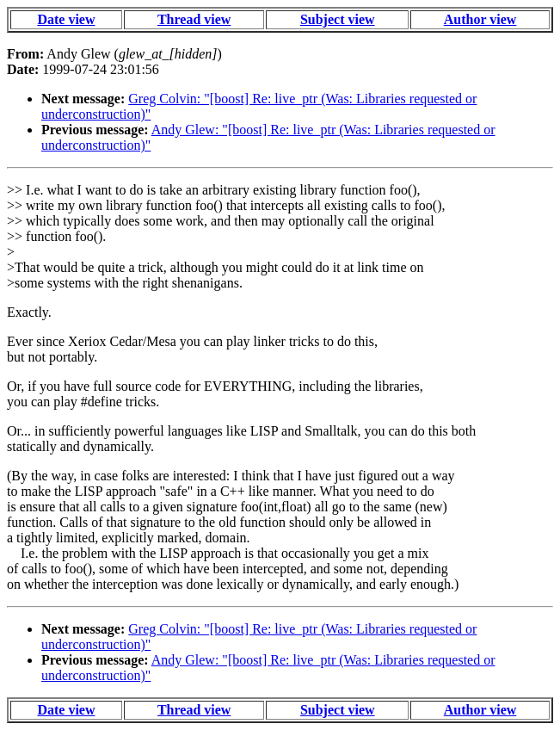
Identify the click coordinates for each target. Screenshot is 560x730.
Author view (480, 19)
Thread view (194, 19)
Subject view (338, 19)
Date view (66, 19)
